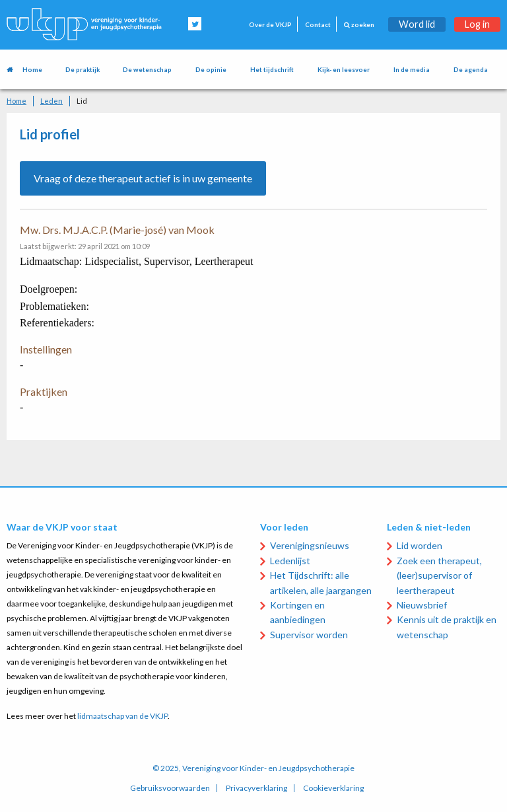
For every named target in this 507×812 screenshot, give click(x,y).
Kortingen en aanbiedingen (298, 612)
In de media (412, 70)
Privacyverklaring (256, 788)
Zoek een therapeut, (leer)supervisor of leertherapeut (439, 575)
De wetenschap (147, 70)
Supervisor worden (309, 635)
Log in (477, 24)
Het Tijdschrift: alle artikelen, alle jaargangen (321, 582)
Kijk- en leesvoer (344, 70)
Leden (51, 101)
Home (32, 70)
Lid (82, 101)
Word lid (417, 24)
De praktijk (83, 70)
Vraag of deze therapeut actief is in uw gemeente (143, 178)
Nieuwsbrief (422, 605)
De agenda (471, 70)
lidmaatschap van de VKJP (122, 716)
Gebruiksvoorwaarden (170, 788)
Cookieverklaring (333, 788)
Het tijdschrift (272, 70)
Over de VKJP (270, 25)
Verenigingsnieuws (310, 545)
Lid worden (420, 545)
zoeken (359, 25)
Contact (318, 25)
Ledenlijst (290, 561)
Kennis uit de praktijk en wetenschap (447, 627)
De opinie (211, 70)
